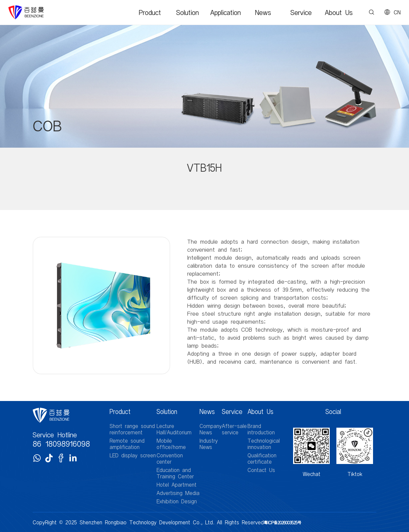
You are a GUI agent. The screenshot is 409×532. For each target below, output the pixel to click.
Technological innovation (264, 444)
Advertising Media (178, 493)
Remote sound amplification (127, 444)
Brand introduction (261, 429)
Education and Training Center (175, 473)
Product (150, 12)
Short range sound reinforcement (132, 429)
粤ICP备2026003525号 (282, 522)
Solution (188, 12)
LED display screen (133, 455)
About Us (339, 12)
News (263, 12)
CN (397, 12)
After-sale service (234, 429)
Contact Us (261, 470)
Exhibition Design (177, 501)
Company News (211, 429)
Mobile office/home (171, 444)
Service (301, 12)
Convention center (170, 458)
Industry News (209, 444)
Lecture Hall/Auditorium (174, 429)
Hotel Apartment (177, 484)
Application (225, 12)
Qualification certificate (262, 458)
